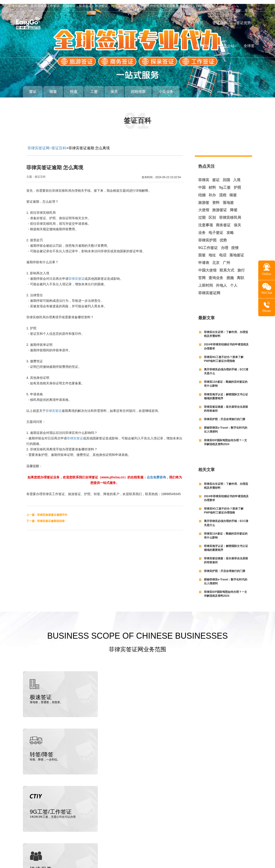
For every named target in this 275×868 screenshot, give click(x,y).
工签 (99, 88)
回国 (226, 176)
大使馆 (204, 206)
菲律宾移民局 (230, 214)
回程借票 (146, 88)
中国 (202, 184)
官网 (202, 274)
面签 (202, 251)
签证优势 (244, 23)
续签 (55, 88)
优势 (223, 236)
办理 (225, 244)
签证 (33, 88)
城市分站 (227, 46)
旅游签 (204, 198)
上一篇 (47, 511)
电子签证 (216, 229)
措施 (230, 274)
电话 (223, 251)
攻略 (230, 229)
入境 (237, 176)
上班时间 (206, 281)
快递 (77, 88)
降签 (234, 206)
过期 (202, 214)
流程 (223, 191)
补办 (212, 191)
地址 (212, 251)
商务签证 (223, 221)
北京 (216, 259)
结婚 (202, 191)
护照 (237, 184)
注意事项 (206, 221)
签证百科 (203, 46)
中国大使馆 (207, 266)
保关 (121, 88)
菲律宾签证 (77, 275)
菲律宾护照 (207, 236)
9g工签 (225, 184)
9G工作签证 (208, 244)
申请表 (204, 259)
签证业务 (220, 23)
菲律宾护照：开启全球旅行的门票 (225, 415)
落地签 (228, 198)
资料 (216, 198)
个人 (234, 281)
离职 (240, 274)
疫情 (235, 244)
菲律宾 (204, 176)
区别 (212, 214)
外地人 (221, 281)
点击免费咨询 (156, 473)
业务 (202, 229)
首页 (200, 23)
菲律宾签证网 (38, 144)
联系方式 (227, 266)
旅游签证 (220, 206)
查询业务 (216, 274)
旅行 (241, 266)
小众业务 (175, 88)
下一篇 (45, 517)
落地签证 (237, 251)
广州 (226, 259)
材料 (212, 184)
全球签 (249, 46)
